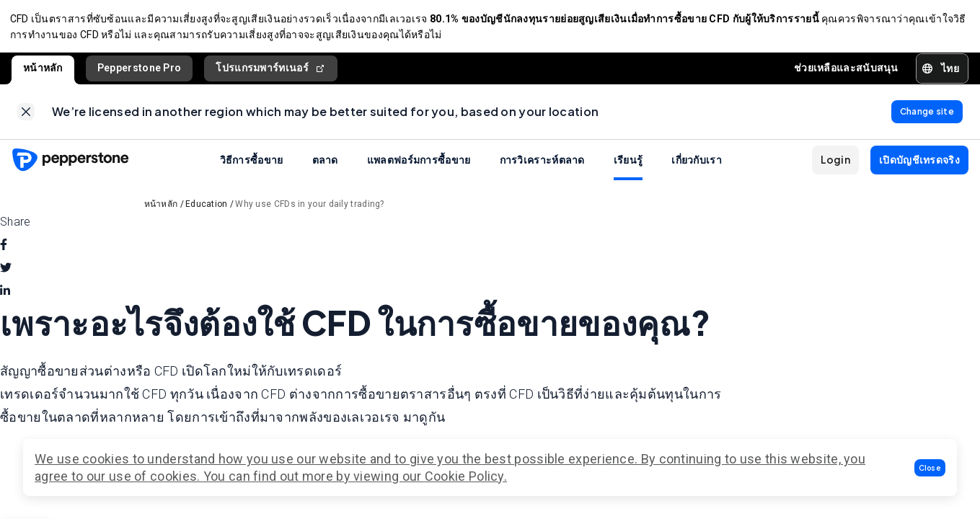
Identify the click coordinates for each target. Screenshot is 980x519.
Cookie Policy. (466, 476)
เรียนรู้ (628, 166)
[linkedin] (5, 298)
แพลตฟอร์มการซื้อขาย (419, 166)
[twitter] (6, 275)
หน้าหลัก (43, 71)
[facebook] (4, 252)
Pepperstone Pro (140, 71)
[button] (930, 468)
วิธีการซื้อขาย (252, 166)
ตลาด (325, 166)
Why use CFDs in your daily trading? (310, 210)
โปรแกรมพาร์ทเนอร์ (271, 72)
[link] (26, 117)
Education (207, 210)
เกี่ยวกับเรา (697, 166)
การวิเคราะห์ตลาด (542, 166)
